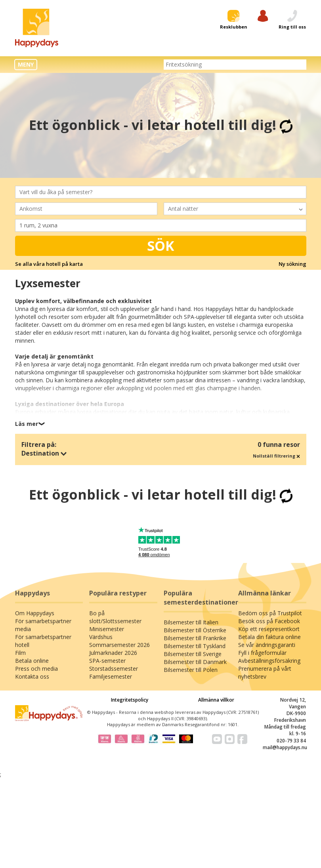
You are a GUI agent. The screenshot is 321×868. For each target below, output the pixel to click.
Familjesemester (111, 676)
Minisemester (107, 629)
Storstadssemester (114, 669)
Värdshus (101, 637)
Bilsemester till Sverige (193, 654)
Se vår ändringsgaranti (267, 645)
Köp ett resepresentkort (269, 629)
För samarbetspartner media (43, 625)
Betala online (32, 661)
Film (20, 653)
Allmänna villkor (216, 700)
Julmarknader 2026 (113, 653)
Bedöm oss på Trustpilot (270, 613)
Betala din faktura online (269, 637)
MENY (26, 64)
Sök (161, 246)
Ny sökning (292, 264)
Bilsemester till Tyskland (195, 646)
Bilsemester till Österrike (195, 630)
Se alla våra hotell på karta (49, 264)
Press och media (36, 669)
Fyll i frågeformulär (262, 653)
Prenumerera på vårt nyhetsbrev (265, 672)
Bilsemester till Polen (191, 670)
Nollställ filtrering (276, 456)
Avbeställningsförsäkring (269, 661)
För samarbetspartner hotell (43, 641)
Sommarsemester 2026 (119, 645)
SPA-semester (107, 661)
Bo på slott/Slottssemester (115, 617)
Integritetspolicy (130, 700)
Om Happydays (35, 613)
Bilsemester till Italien (191, 622)
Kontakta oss (32, 676)
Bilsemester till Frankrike (195, 638)
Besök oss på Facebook (269, 621)
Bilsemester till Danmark (195, 662)
